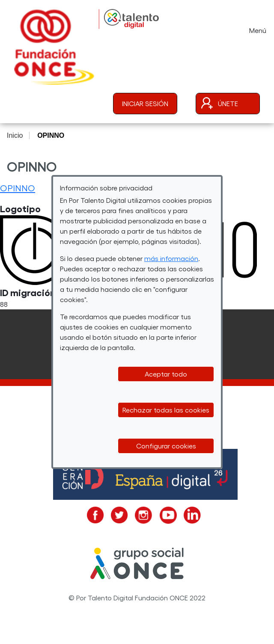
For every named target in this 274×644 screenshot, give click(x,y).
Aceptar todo (166, 374)
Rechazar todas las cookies (166, 410)
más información (171, 258)
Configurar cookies (166, 446)
